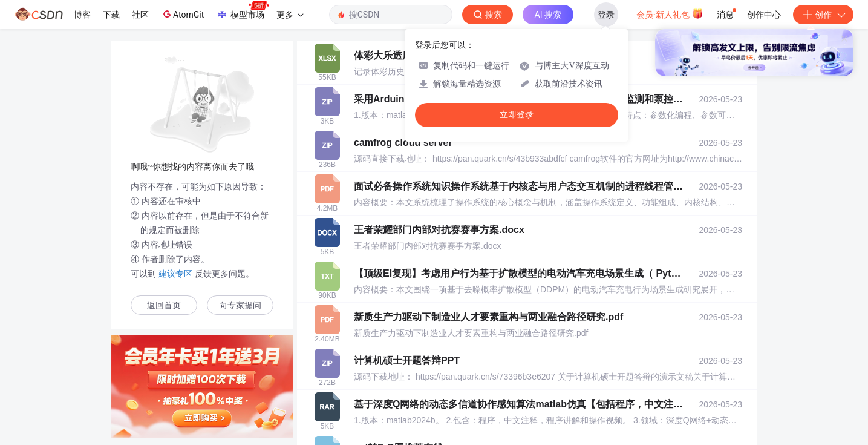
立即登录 (517, 115)
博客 (82, 15)
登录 (606, 15)
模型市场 (243, 11)
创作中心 (764, 15)
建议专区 (175, 274)
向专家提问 (240, 305)
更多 (290, 15)
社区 (140, 15)
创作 (823, 15)
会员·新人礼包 (670, 13)
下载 (111, 15)
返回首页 (164, 305)
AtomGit (182, 14)
